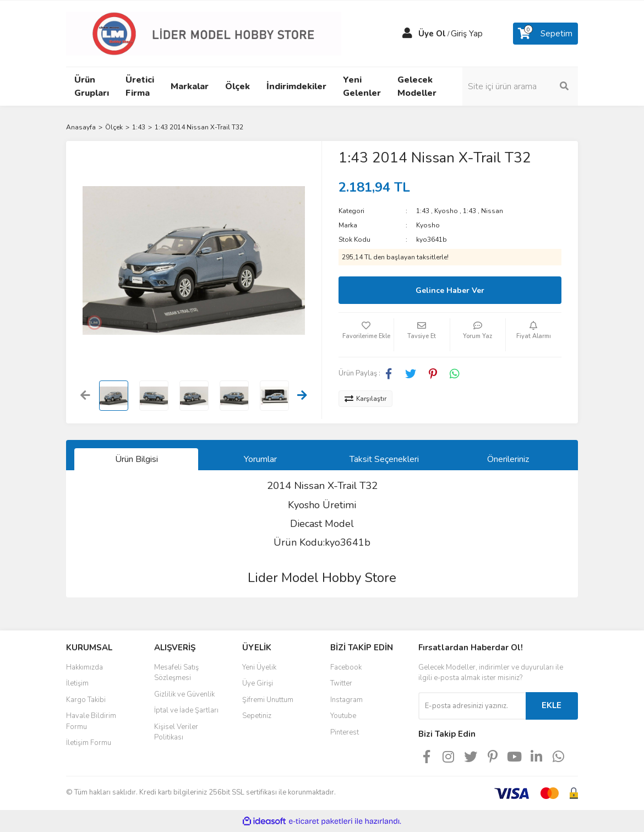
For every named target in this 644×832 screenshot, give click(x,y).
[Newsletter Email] (472, 706)
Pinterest (345, 732)
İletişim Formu (89, 743)
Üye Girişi (258, 683)
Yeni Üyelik (259, 667)
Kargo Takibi (86, 700)
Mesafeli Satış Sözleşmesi (176, 673)
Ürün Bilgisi (137, 459)
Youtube (343, 716)
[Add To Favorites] (366, 335)
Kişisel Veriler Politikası (176, 732)
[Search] (520, 86)
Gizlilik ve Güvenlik (184, 694)
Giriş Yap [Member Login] (467, 34)
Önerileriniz (508, 459)
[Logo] (204, 33)
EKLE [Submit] (552, 705)
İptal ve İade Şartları (186, 710)
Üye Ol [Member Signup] (432, 34)
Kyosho (446, 211)
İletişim (77, 683)
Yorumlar (260, 459)
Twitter (341, 683)
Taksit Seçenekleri (384, 459)
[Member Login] (407, 34)
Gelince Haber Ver (450, 290)
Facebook (346, 667)
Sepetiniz (257, 716)
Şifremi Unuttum (268, 700)
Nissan (492, 211)
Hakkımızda (84, 667)
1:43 (423, 211)
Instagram (346, 700)
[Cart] (545, 34)
